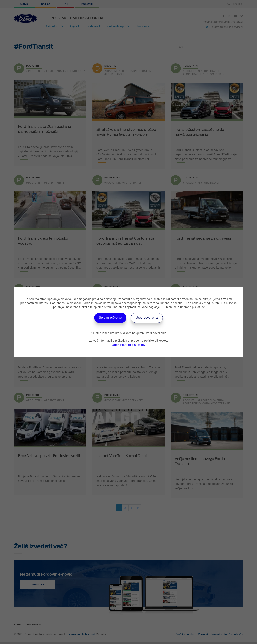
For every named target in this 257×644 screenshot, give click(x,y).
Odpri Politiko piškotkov (128, 345)
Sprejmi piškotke (108, 318)
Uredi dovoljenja (150, 318)
